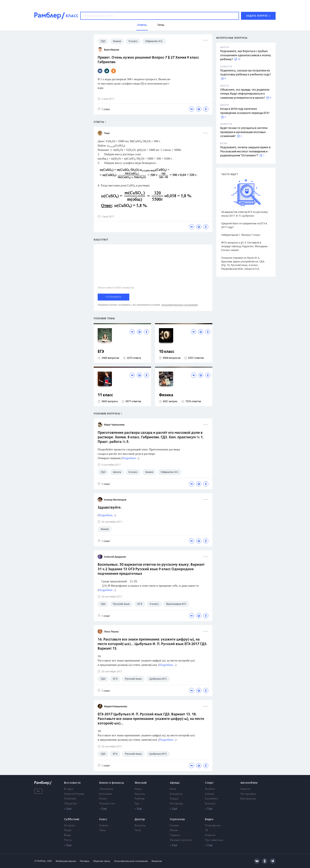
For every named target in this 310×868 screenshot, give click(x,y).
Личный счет (107, 804)
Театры (174, 799)
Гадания (175, 835)
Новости (246, 789)
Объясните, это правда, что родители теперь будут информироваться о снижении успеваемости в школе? (245, 94)
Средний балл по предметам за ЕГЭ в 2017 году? (244, 225)
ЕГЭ (101, 352)
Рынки (103, 799)
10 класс (167, 352)
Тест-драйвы (248, 794)
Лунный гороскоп (181, 840)
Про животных (214, 840)
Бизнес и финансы (112, 783)
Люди (68, 830)
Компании (106, 794)
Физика (166, 395)
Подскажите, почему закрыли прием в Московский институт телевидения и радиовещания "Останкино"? (245, 152)
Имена (174, 830)
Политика (70, 799)
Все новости (72, 783)
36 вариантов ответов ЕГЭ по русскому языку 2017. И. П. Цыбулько (244, 214)
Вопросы (140, 826)
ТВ (207, 830)
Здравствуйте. (110, 508)
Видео (209, 819)
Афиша (175, 783)
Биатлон (210, 804)
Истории (69, 826)
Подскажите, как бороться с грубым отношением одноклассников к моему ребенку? (246, 55)
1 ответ (104, 109)
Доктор (140, 819)
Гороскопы (177, 819)
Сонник (174, 826)
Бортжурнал (248, 799)
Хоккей (209, 794)
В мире (69, 789)
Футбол (210, 789)
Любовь (140, 799)
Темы (102, 830)
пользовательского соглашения (180, 305)
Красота (140, 794)
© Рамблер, (40, 861)
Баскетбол (212, 799)
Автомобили (249, 783)
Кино (173, 789)
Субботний (72, 819)
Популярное (213, 826)
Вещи (67, 835)
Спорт (209, 783)
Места (68, 840)
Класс (103, 819)
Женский (141, 783)
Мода (138, 789)
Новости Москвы (74, 794)
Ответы (104, 826)
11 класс (105, 395)
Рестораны (177, 804)
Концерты (176, 794)
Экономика (106, 789)
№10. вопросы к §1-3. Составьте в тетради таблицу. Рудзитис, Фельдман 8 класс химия (244, 246)
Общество (70, 804)
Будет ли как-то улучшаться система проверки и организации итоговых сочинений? (244, 132)
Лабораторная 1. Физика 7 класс (241, 235)
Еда (137, 804)
